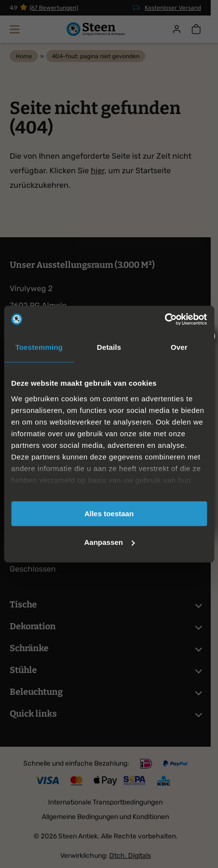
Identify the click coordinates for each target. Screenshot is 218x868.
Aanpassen (109, 542)
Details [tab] (109, 347)
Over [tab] (179, 347)
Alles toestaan (109, 514)
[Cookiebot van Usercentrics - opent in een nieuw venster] (164, 319)
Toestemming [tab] (39, 347)
